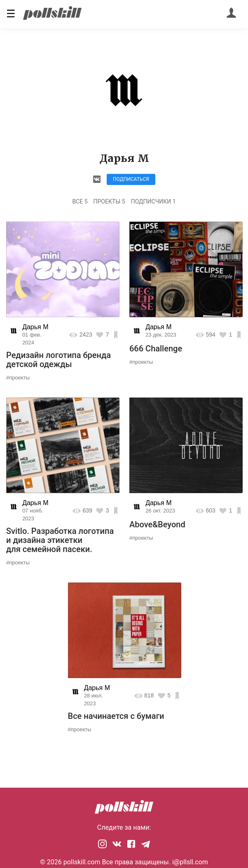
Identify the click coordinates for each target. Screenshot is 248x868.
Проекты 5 (109, 201)
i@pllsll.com (190, 862)
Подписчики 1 (153, 201)
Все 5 (80, 201)
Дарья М (35, 327)
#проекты (18, 378)
